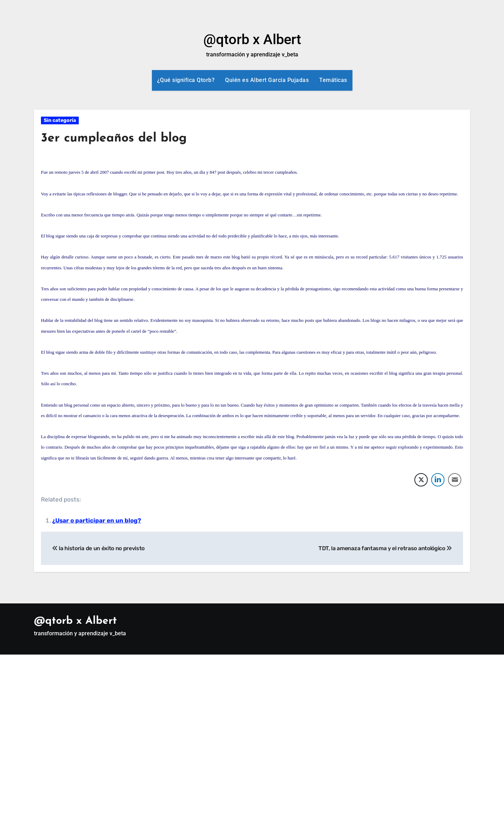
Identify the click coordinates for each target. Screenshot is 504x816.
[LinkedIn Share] (438, 480)
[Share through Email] (455, 480)
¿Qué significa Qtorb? (186, 80)
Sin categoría (60, 120)
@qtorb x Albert (252, 39)
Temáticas (333, 80)
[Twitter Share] (421, 480)
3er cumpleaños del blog (119, 138)
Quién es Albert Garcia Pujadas (267, 80)
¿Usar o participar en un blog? (97, 520)
